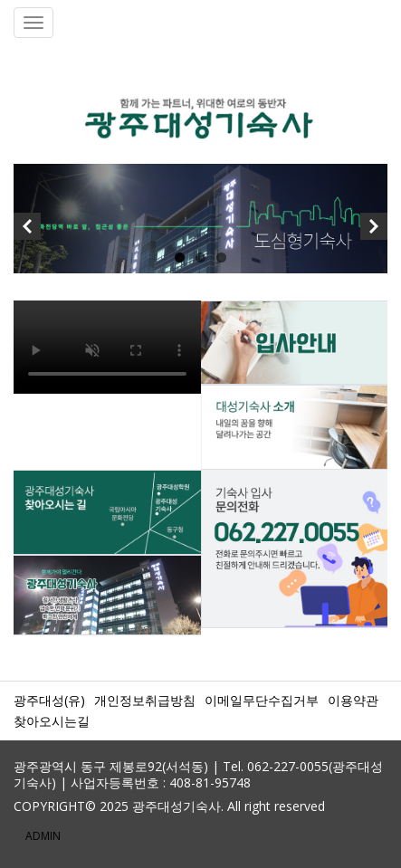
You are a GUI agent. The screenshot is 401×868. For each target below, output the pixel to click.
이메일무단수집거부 (262, 700)
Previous (27, 231)
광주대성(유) (49, 700)
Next (374, 231)
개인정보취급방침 (145, 700)
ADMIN (43, 836)
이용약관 (353, 700)
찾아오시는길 (52, 721)
